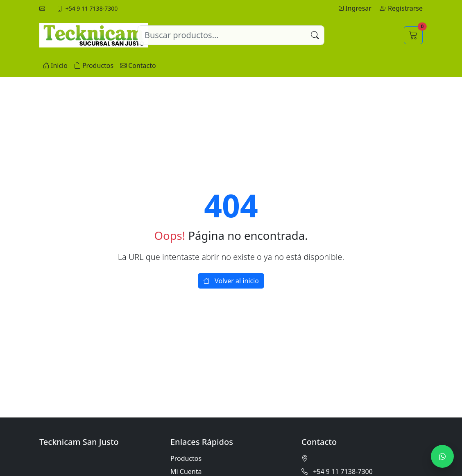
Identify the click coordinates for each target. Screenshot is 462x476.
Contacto (138, 65)
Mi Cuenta (186, 471)
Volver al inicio (231, 281)
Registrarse (401, 8)
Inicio (55, 65)
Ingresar (355, 8)
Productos (94, 65)
